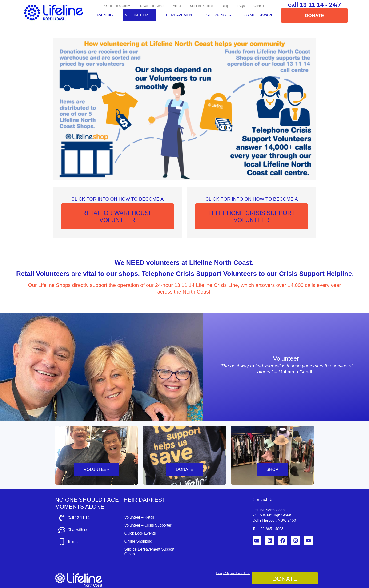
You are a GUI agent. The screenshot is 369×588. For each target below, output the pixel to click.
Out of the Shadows (118, 6)
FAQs (241, 6)
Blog (225, 6)
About (177, 6)
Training (104, 15)
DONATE (184, 469)
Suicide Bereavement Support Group (149, 552)
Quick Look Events (140, 533)
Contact (259, 6)
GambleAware (259, 15)
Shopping (219, 15)
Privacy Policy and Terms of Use (233, 573)
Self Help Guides (201, 6)
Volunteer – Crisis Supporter (148, 525)
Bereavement (180, 15)
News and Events (152, 6)
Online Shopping (138, 541)
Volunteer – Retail (139, 517)
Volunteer (140, 15)
